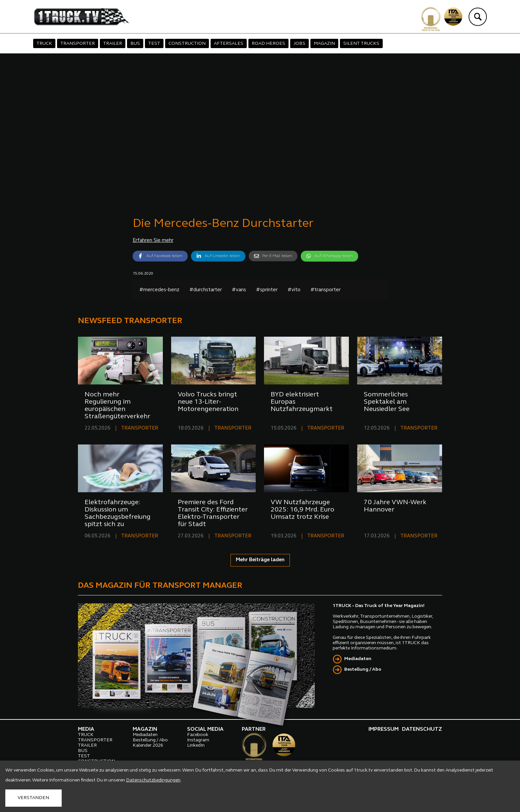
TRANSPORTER (78, 44)
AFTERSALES (229, 44)
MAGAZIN (324, 44)
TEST (154, 44)
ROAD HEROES (268, 44)
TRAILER (113, 44)
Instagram (198, 740)
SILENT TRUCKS (361, 44)
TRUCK (44, 44)
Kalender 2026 (148, 745)
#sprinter (267, 290)
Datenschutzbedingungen (153, 780)
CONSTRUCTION (187, 44)
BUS (135, 44)
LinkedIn (196, 745)
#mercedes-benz (159, 290)
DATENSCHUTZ (422, 729)
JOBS (299, 44)
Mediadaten (358, 659)
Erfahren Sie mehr (153, 241)
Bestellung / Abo (363, 670)
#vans (239, 290)
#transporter (325, 290)
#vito (294, 290)
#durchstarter (206, 290)
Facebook (198, 735)
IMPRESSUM (384, 729)
